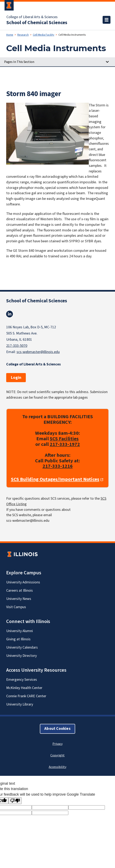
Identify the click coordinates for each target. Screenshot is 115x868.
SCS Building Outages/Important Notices (55, 480)
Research (23, 35)
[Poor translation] (15, 801)
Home (10, 35)
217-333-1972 (65, 444)
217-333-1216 (58, 466)
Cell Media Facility (44, 35)
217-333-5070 (17, 346)
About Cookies (57, 729)
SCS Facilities (64, 439)
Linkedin (9, 314)
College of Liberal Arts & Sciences (32, 17)
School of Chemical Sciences (37, 23)
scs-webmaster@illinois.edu (38, 352)
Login (16, 378)
